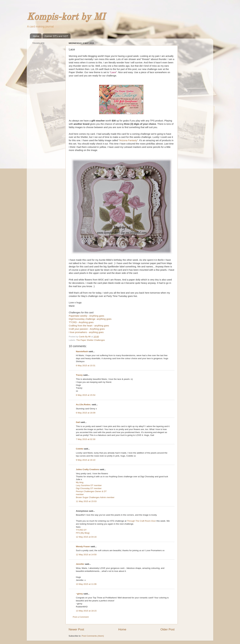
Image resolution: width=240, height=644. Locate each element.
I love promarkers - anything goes (86, 332)
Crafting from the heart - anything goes (89, 326)
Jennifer (80, 564)
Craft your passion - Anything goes (87, 329)
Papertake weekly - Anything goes (86, 316)
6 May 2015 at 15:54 (86, 395)
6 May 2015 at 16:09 (86, 413)
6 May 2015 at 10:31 (86, 366)
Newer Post (76, 629)
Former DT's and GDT (56, 36)
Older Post (168, 629)
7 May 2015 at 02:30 (86, 439)
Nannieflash (82, 351)
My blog (80, 482)
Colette (80, 449)
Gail (78, 422)
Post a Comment (81, 617)
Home (36, 36)
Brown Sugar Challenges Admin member (95, 497)
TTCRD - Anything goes (81, 322)
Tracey (79, 375)
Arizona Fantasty (128, 140)
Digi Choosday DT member (89, 488)
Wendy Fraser (83, 546)
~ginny (79, 594)
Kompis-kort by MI (66, 17)
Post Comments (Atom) (93, 636)
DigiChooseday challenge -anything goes (90, 319)
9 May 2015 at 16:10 (86, 460)
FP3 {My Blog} (83, 533)
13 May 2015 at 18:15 (86, 611)
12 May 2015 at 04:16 (86, 537)
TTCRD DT (81, 530)
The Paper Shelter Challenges (91, 340)
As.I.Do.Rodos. (83, 405)
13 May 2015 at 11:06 (86, 584)
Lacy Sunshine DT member (89, 485)
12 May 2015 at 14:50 (86, 555)
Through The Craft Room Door (141, 521)
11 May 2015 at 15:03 (86, 501)
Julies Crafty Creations (88, 469)
